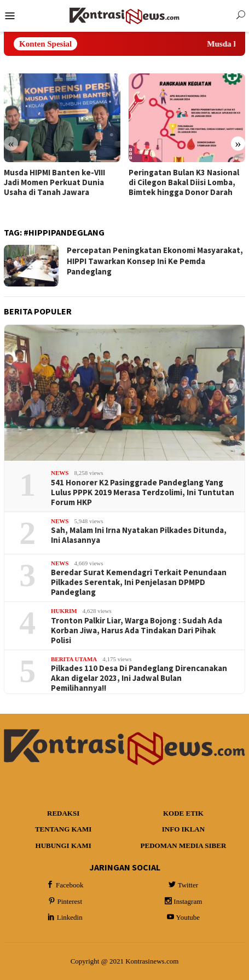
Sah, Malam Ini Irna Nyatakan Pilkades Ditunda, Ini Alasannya (139, 535)
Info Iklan (183, 829)
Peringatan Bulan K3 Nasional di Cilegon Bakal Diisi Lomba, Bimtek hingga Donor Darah (184, 182)
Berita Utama (74, 659)
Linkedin (64, 917)
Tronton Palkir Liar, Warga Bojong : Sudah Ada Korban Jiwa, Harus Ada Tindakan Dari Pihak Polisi (137, 631)
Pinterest (65, 901)
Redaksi (63, 813)
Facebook (64, 885)
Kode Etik (183, 813)
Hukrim (64, 611)
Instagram (182, 901)
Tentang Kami (63, 829)
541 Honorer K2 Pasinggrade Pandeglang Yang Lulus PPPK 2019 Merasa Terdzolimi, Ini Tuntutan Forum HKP (143, 492)
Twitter (183, 885)
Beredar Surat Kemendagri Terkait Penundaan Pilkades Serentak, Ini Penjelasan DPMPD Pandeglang (139, 582)
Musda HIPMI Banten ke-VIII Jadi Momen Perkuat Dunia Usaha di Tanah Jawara (54, 182)
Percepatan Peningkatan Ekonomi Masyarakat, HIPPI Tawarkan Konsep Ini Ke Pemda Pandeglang (155, 261)
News (60, 473)
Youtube (183, 917)
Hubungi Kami (63, 846)
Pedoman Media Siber (184, 846)
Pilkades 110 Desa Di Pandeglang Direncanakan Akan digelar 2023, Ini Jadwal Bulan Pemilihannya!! (139, 678)
